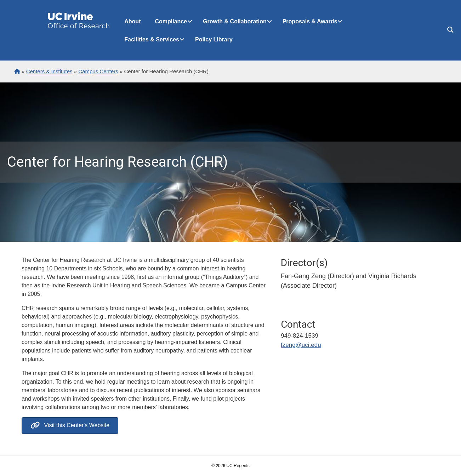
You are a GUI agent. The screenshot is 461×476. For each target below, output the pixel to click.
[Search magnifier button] (450, 30)
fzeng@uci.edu (301, 345)
